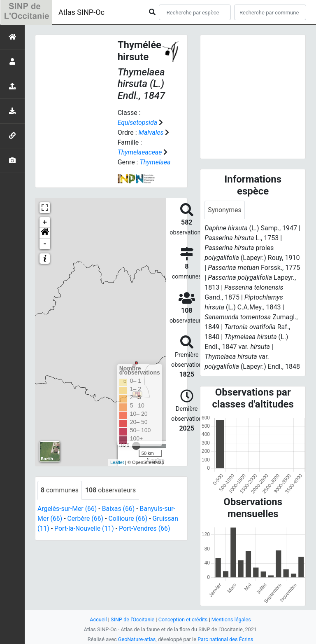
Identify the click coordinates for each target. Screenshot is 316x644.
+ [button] (45, 222)
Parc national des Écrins (226, 639)
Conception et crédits (183, 619)
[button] (45, 233)
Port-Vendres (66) (146, 528)
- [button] (45, 244)
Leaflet (117, 462)
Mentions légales (232, 619)
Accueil (98, 619)
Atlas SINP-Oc (81, 12)
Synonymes (225, 210)
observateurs (111, 490)
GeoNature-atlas (136, 639)
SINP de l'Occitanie (132, 619)
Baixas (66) (119, 509)
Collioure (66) (129, 519)
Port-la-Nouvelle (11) (84, 528)
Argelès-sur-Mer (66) (67, 509)
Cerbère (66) (86, 519)
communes (60, 490)
